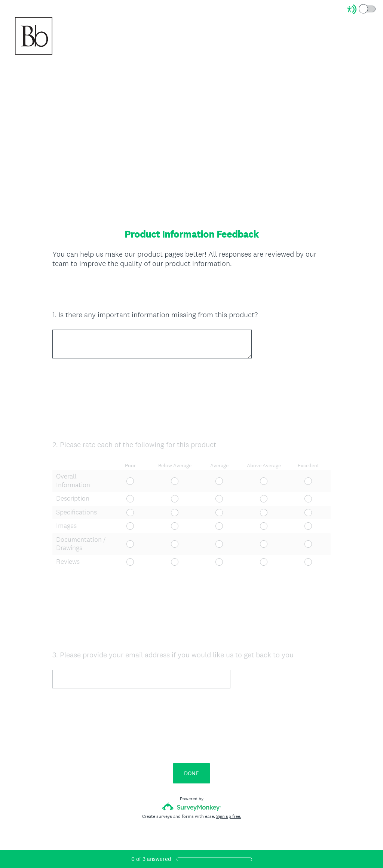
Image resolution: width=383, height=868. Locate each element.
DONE (191, 790)
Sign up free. (229, 833)
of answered (151, 859)
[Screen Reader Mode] (362, 9)
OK (64, 291)
